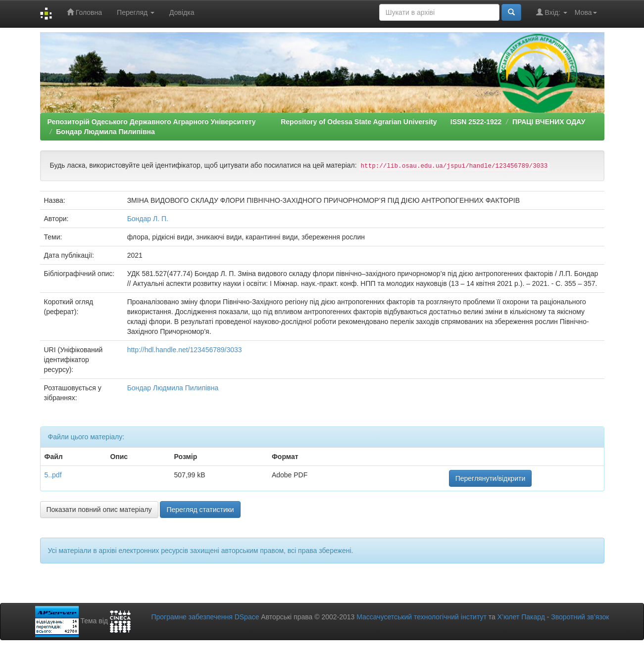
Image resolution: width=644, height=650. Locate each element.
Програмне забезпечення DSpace (205, 617)
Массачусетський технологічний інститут (421, 617)
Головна (84, 12)
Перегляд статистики (200, 510)
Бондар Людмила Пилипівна (105, 132)
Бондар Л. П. (148, 219)
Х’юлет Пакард (521, 617)
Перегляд (136, 12)
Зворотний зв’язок (580, 617)
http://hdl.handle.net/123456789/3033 (185, 350)
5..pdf (53, 475)
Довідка (182, 12)
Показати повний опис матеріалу (99, 510)
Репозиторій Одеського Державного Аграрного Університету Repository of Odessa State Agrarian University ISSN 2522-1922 (275, 122)
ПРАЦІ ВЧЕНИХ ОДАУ (549, 122)
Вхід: (552, 12)
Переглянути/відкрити (491, 478)
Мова (586, 12)
